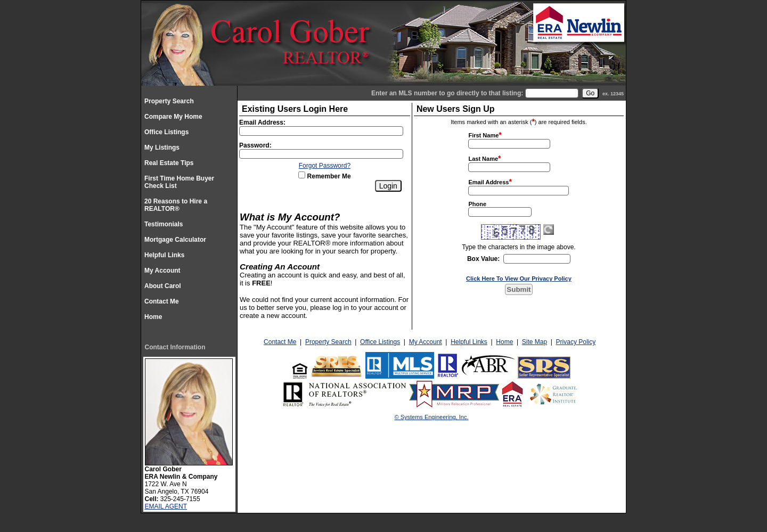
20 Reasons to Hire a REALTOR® (176, 205)
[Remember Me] (302, 175)
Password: (255, 145)
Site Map (535, 342)
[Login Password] (321, 154)
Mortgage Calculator (175, 240)
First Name (483, 135)
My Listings (162, 148)
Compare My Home (173, 117)
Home (153, 317)
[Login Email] (321, 131)
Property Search (169, 101)
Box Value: (483, 259)
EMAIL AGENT (166, 506)
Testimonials (164, 224)
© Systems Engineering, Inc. (432, 417)
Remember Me (324, 176)
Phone (477, 204)
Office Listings (166, 132)
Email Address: (262, 122)
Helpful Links (164, 255)
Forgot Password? (325, 166)
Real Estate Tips (169, 163)
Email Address (488, 182)
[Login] (388, 186)
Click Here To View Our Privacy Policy (519, 279)
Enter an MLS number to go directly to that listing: (447, 93)
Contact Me (162, 301)
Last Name (483, 159)
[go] (590, 93)
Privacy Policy (576, 342)
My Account (162, 271)
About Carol (163, 286)
